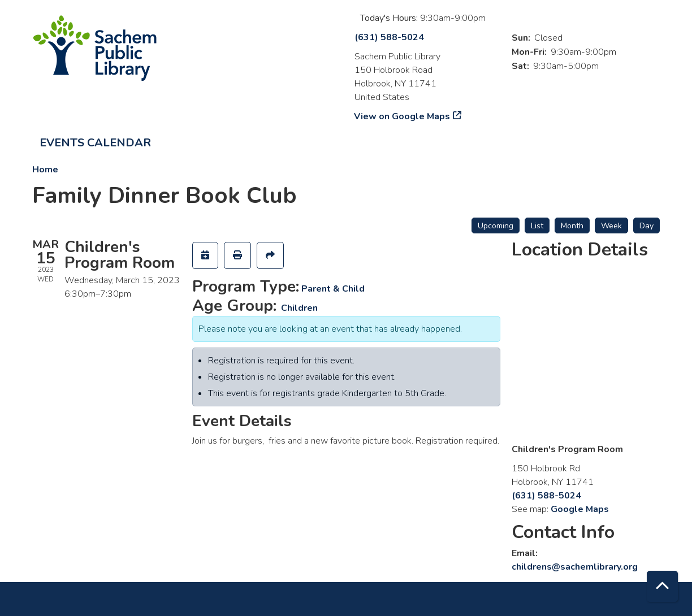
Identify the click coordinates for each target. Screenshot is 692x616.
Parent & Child (333, 289)
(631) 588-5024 (389, 37)
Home (45, 170)
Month (572, 226)
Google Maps (580, 509)
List (537, 226)
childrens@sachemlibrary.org (575, 567)
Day (646, 226)
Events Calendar (95, 143)
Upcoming (496, 226)
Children (299, 308)
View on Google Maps (402, 116)
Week (611, 226)
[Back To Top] (662, 586)
